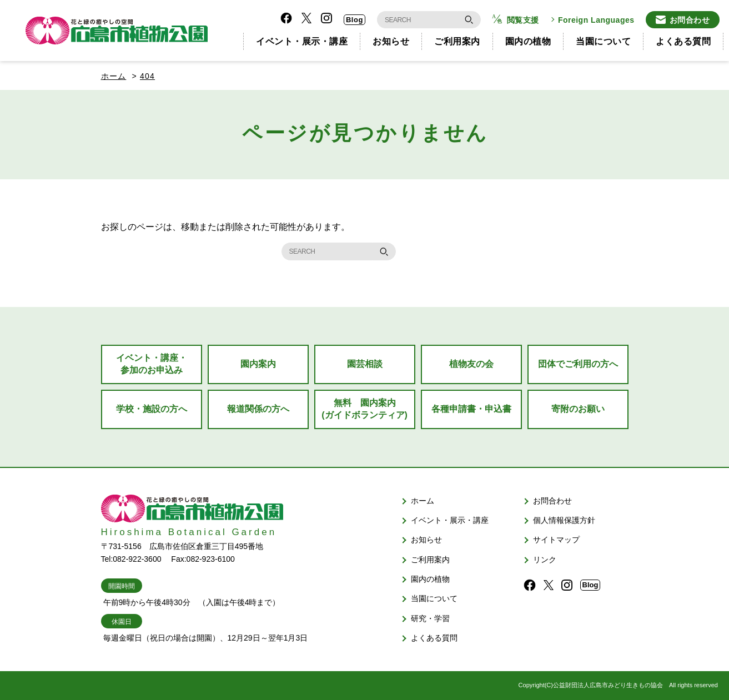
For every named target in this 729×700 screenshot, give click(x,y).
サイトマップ (556, 540)
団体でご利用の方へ (578, 364)
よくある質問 (683, 41)
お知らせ (391, 41)
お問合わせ (690, 20)
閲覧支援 (523, 20)
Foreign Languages (596, 20)
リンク (545, 560)
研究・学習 (430, 618)
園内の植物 (528, 41)
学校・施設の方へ (152, 409)
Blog (355, 20)
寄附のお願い (578, 409)
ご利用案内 (457, 41)
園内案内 (258, 364)
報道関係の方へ (258, 409)
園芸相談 (365, 364)
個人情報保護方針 (564, 520)
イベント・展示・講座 (302, 41)
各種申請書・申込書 (471, 409)
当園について (603, 41)
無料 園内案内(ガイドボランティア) (364, 409)
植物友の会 (471, 364)
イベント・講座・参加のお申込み (152, 364)
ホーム (114, 76)
